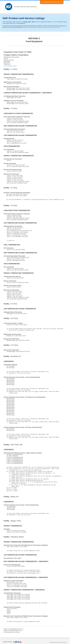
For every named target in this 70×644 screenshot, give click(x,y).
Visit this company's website (10, 66)
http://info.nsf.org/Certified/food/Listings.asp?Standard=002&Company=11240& (42, 27)
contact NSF (54, 22)
